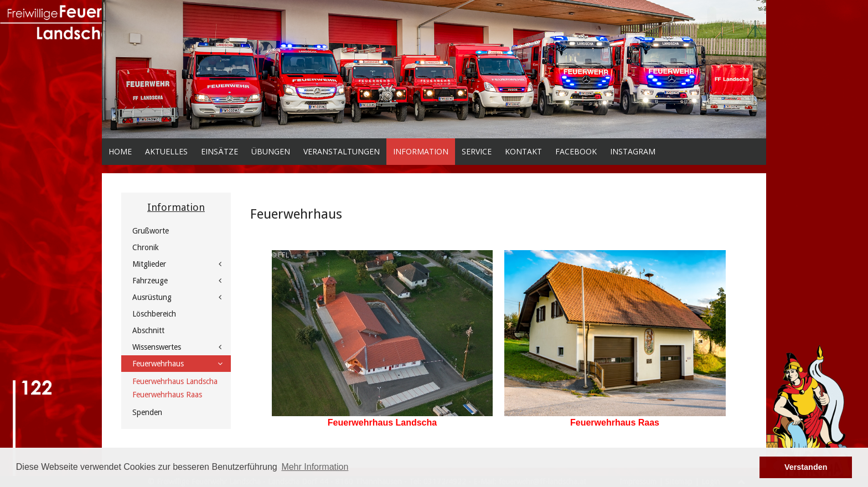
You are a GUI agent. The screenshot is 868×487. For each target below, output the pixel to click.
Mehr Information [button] (315, 467)
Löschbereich (154, 314)
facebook (576, 151)
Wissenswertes (157, 347)
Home (120, 151)
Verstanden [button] (806, 467)
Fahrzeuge (150, 281)
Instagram (633, 151)
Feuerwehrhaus (158, 364)
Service (477, 151)
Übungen (271, 151)
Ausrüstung (152, 297)
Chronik (146, 247)
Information (421, 151)
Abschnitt (148, 330)
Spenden (147, 412)
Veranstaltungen (342, 151)
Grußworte (151, 231)
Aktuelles (166, 151)
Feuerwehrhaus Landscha (382, 423)
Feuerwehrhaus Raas (167, 395)
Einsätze (219, 151)
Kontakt (523, 151)
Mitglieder (149, 264)
